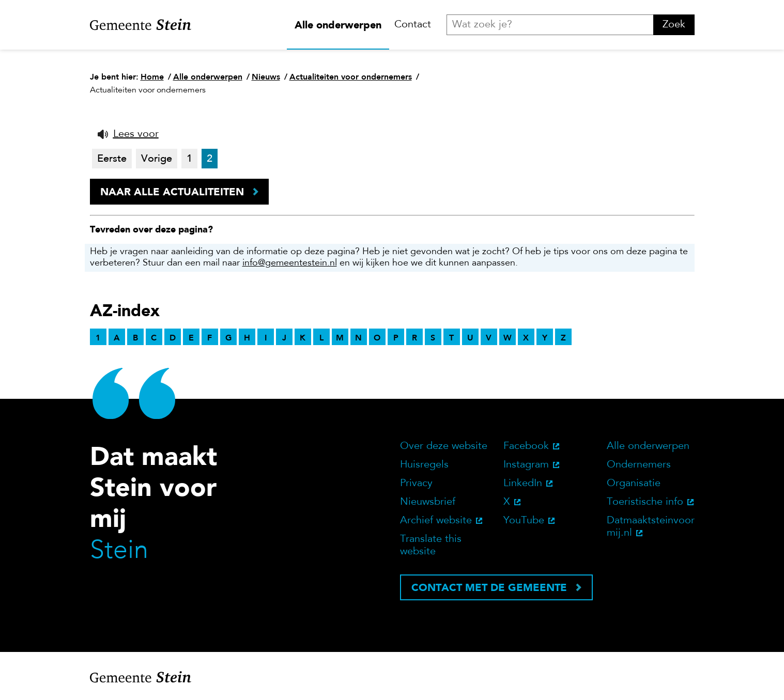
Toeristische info (645, 502)
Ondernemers (639, 465)
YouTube (524, 521)
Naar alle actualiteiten (172, 192)
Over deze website (444, 446)
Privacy (416, 484)
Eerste (112, 159)
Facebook (526, 446)
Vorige (157, 159)
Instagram (526, 465)
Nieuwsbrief (428, 502)
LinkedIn (523, 484)
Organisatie (634, 484)
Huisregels (424, 465)
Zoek (674, 25)
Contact (413, 25)
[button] (128, 134)
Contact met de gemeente (489, 587)
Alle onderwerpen (338, 25)
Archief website (436, 521)
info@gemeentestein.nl (290, 263)
